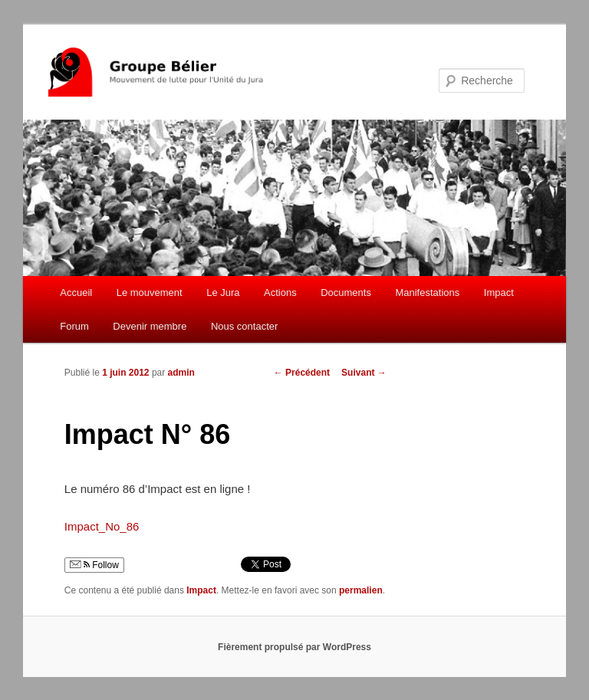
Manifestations (427, 292)
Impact (499, 292)
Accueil (76, 292)
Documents (346, 292)
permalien (361, 590)
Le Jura (223, 292)
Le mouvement (150, 292)
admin (181, 373)
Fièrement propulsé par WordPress (294, 647)
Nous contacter (244, 326)
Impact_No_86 (102, 526)
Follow (94, 565)
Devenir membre (150, 326)
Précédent (302, 373)
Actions (280, 292)
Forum (74, 326)
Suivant (364, 373)
